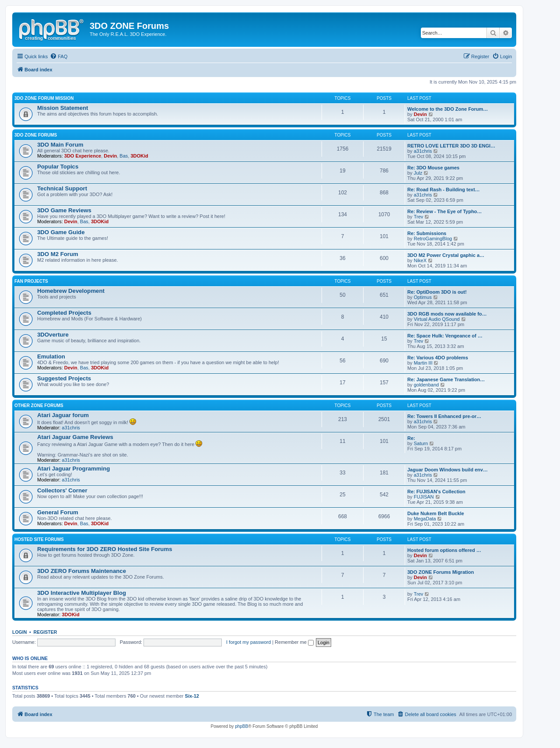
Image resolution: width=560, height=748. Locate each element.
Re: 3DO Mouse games (433, 168)
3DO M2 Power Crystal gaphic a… (446, 255)
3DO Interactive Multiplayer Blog (82, 593)
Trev (419, 217)
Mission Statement (63, 108)
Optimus (423, 297)
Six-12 (192, 696)
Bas (124, 156)
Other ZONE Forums (39, 406)
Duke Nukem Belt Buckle (436, 513)
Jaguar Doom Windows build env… (448, 470)
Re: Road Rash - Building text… (444, 190)
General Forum (58, 512)
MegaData (425, 519)
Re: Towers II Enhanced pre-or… (444, 416)
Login (19, 632)
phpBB (241, 726)
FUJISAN (424, 497)
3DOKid (139, 156)
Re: (411, 438)
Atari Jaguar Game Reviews (75, 437)
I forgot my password (248, 642)
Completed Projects (64, 313)
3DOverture (53, 335)
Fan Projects (31, 281)
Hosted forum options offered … (444, 550)
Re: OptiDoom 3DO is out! (437, 292)
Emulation (51, 356)
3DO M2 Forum (58, 254)
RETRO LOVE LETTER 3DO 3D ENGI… (451, 146)
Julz (418, 173)
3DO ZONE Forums (36, 135)
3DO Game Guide (61, 232)
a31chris (423, 151)
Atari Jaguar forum (63, 415)
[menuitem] (59, 56)
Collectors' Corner (62, 490)
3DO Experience (83, 156)
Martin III (423, 363)
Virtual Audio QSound (437, 319)
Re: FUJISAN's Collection (436, 492)
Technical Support (62, 188)
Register (45, 632)
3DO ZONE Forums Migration (441, 572)
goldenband (427, 385)
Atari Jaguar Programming (73, 469)
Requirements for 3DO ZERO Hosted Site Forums (105, 549)
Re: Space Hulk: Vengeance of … (445, 336)
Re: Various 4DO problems (438, 358)
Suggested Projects (64, 378)
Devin (420, 114)
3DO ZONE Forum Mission (44, 98)
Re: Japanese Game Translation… (446, 379)
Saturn (421, 443)
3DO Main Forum (60, 145)
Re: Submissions (427, 233)
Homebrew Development (71, 291)
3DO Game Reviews (64, 210)
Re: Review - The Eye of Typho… (444, 211)
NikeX (420, 260)
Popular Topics (58, 167)
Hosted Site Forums (39, 539)
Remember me (294, 642)
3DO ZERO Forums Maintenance (82, 571)
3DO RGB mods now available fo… (447, 314)
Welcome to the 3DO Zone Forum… (448, 109)
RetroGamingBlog (433, 239)
